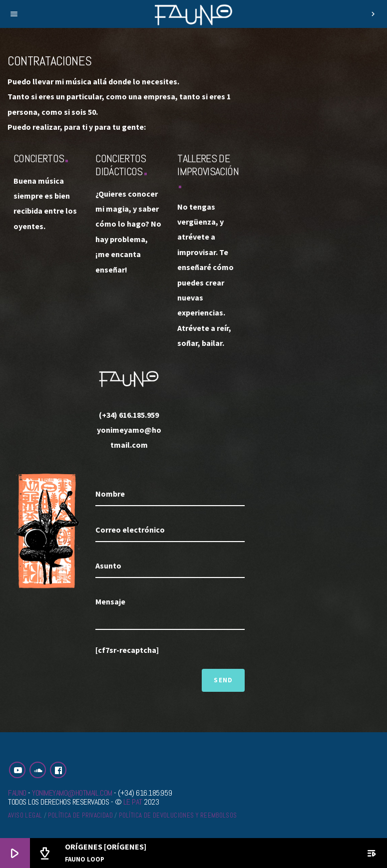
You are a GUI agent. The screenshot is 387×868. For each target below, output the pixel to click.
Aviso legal (25, 815)
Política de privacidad (80, 815)
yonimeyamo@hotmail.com (72, 793)
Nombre (110, 494)
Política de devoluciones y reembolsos (178, 815)
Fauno (17, 793)
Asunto (108, 566)
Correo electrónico (130, 530)
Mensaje (110, 601)
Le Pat (133, 802)
